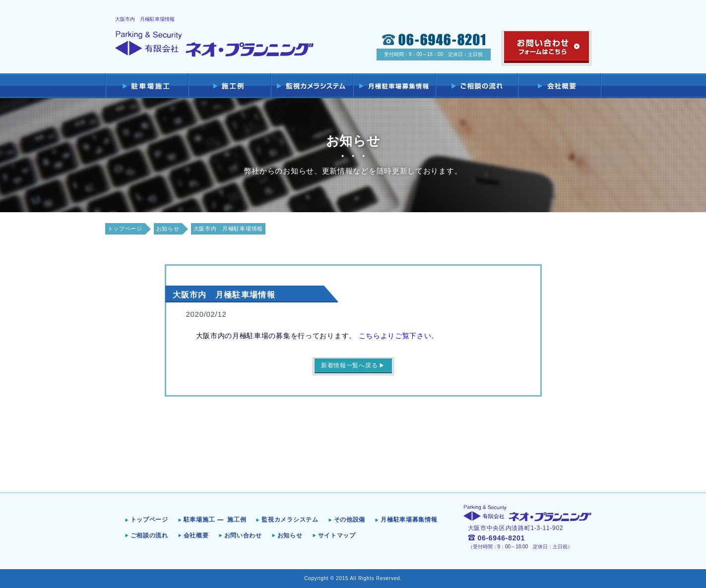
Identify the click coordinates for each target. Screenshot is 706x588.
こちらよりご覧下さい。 (399, 336)
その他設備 (350, 520)
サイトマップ (337, 535)
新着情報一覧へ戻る (349, 365)
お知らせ (168, 229)
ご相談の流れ (149, 535)
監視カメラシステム (290, 520)
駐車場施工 (199, 520)
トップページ (125, 229)
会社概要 (196, 535)
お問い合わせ (243, 535)
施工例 (237, 520)
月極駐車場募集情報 (409, 520)
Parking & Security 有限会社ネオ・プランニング (214, 44)
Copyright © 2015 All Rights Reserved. (353, 578)
